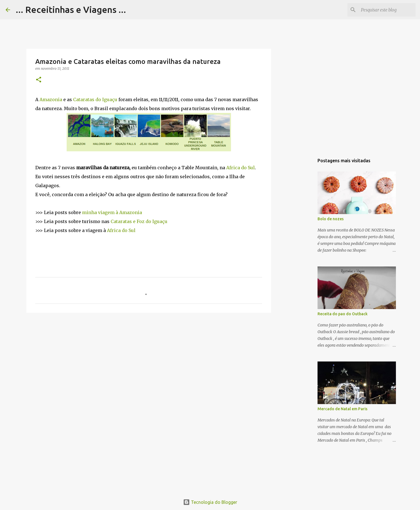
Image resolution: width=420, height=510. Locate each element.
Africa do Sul (241, 168)
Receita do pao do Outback (343, 314)
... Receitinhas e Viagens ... (71, 10)
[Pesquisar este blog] (386, 10)
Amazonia (51, 99)
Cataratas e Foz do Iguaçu (139, 221)
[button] (39, 80)
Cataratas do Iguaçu (95, 99)
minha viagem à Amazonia (112, 212)
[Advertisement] (149, 360)
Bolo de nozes (331, 219)
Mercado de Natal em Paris (342, 409)
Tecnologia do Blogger (210, 502)
